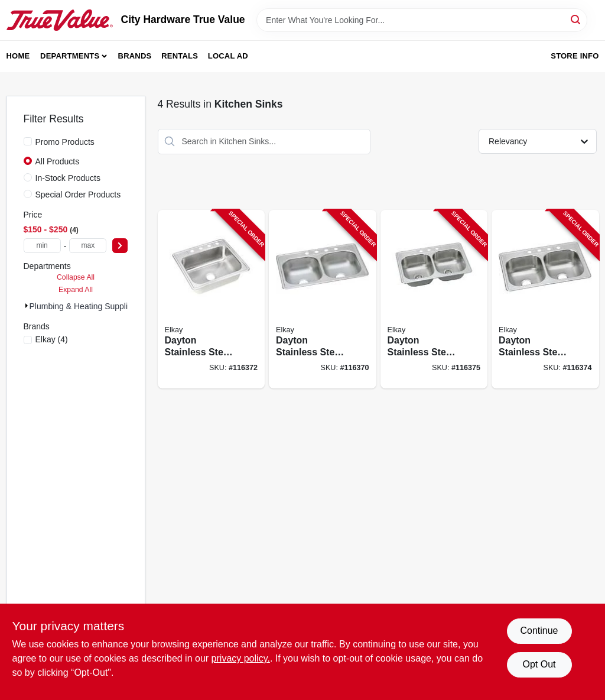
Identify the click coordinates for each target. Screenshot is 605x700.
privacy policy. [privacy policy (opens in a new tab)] (241, 658)
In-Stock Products (68, 178)
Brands (135, 56)
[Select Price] (120, 246)
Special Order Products (78, 195)
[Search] (576, 19)
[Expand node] (27, 306)
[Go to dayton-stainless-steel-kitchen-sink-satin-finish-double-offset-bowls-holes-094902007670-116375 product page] (434, 299)
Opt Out (539, 664)
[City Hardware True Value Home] (60, 20)
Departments (70, 56)
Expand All (76, 290)
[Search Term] (422, 20)
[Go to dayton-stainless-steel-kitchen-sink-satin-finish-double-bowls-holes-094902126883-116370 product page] (323, 299)
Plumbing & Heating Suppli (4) (85, 306)
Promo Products (65, 142)
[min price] (42, 246)
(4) (52, 339)
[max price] (88, 246)
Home (18, 56)
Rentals (180, 56)
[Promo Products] (28, 141)
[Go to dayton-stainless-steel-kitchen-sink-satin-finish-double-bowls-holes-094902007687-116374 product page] (545, 299)
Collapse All (76, 277)
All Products (58, 161)
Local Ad (228, 56)
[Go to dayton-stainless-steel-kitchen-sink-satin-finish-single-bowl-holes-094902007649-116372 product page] (212, 299)
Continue (539, 631)
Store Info (575, 56)
